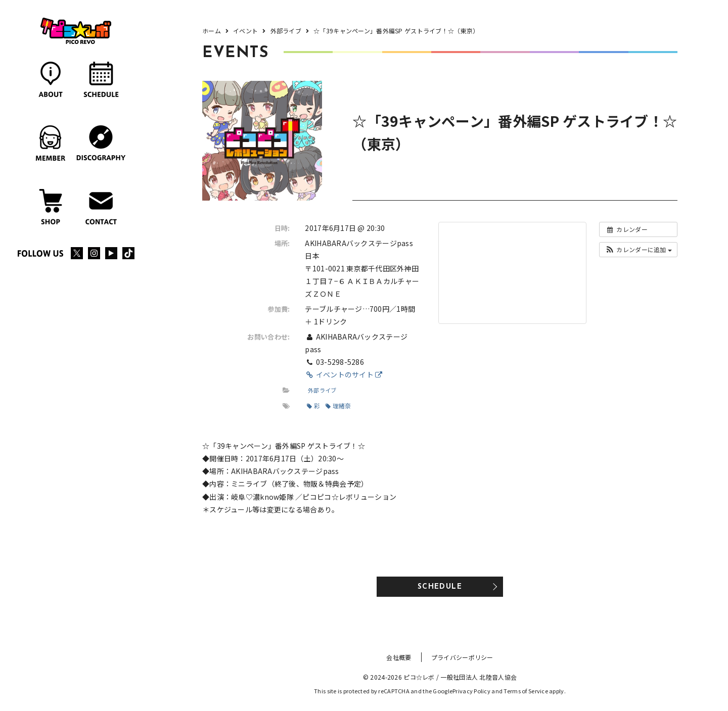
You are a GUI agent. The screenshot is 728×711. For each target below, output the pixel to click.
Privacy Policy (471, 691)
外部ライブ (322, 390)
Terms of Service (526, 691)
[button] (638, 250)
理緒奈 (338, 406)
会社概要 (399, 657)
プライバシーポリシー (462, 657)
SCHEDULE (440, 587)
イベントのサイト (344, 374)
